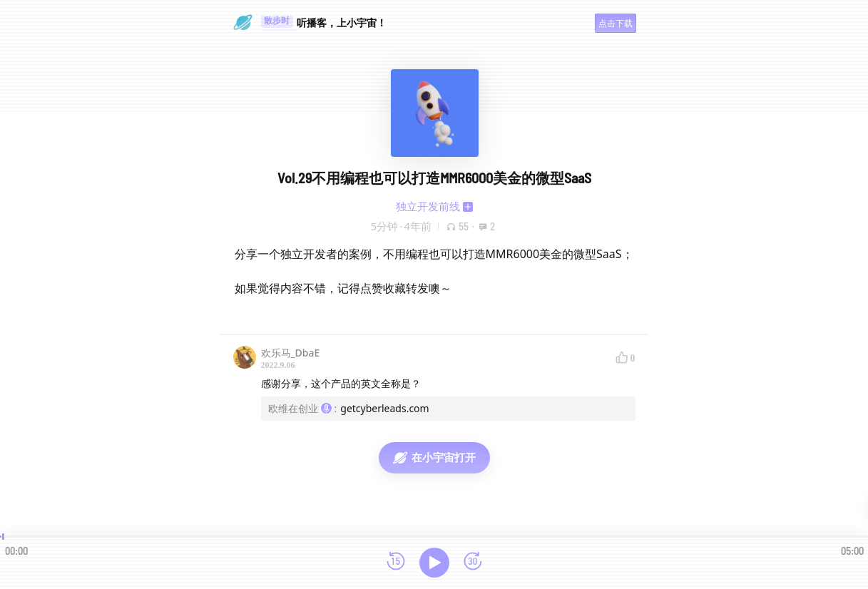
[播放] (434, 563)
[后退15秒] (396, 562)
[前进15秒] (473, 562)
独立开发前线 (428, 206)
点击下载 (616, 23)
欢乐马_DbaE (291, 353)
